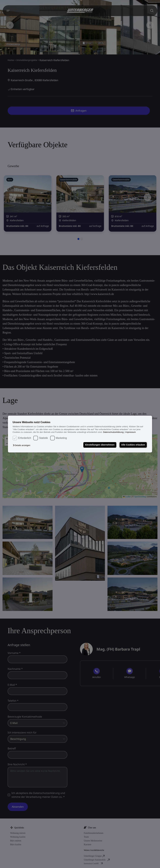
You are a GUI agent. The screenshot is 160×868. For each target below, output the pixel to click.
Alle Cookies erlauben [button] (133, 445)
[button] (22, 445)
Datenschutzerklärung (113, 432)
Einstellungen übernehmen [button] (100, 445)
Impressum (130, 432)
